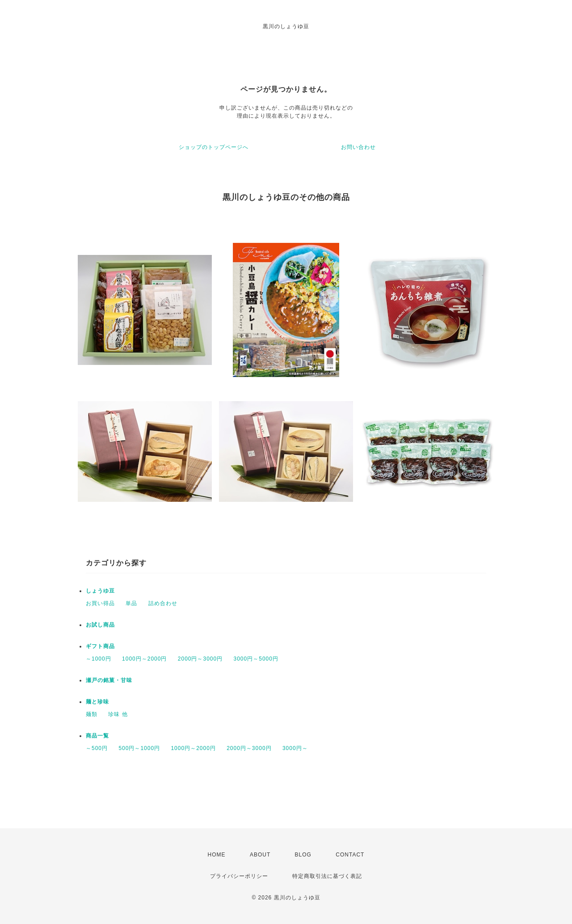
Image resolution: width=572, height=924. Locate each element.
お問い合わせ (358, 147)
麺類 (92, 714)
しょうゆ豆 (100, 591)
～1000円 (99, 659)
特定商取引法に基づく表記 (327, 876)
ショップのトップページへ (214, 147)
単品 (131, 603)
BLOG (303, 855)
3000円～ (295, 748)
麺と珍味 (97, 702)
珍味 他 (118, 714)
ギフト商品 (100, 646)
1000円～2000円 (144, 659)
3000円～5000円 (256, 659)
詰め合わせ (163, 603)
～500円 (97, 748)
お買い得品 (100, 603)
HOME (217, 855)
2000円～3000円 (200, 659)
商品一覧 (97, 736)
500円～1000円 (139, 748)
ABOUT (260, 855)
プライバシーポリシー (239, 876)
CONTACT (350, 855)
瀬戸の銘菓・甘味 (109, 680)
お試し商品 (100, 625)
